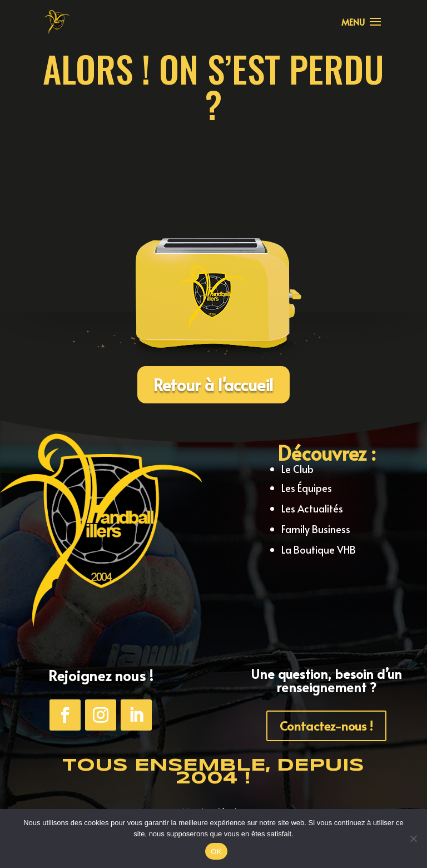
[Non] (413, 839)
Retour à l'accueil (213, 384)
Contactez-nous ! (326, 726)
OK (216, 852)
